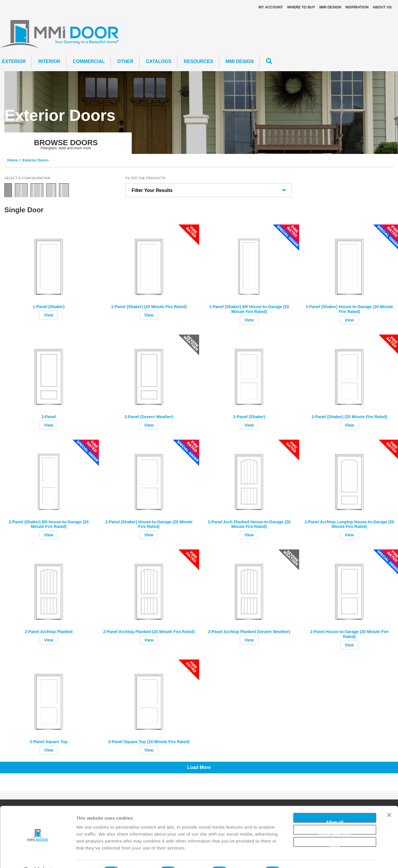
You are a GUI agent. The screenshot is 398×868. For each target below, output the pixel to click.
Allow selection (334, 818)
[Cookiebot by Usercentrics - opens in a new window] (38, 857)
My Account (271, 7)
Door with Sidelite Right (51, 190)
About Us (382, 7)
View (49, 315)
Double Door (21, 190)
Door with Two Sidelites (37, 190)
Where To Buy (301, 7)
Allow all (335, 806)
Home (13, 160)
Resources (198, 61)
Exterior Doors (35, 160)
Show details (305, 857)
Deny (335, 830)
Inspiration (357, 7)
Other (125, 61)
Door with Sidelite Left (64, 190)
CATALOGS (159, 61)
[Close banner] (389, 802)
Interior (49, 61)
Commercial (89, 61)
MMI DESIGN (330, 7)
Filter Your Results (152, 190)
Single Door (8, 190)
